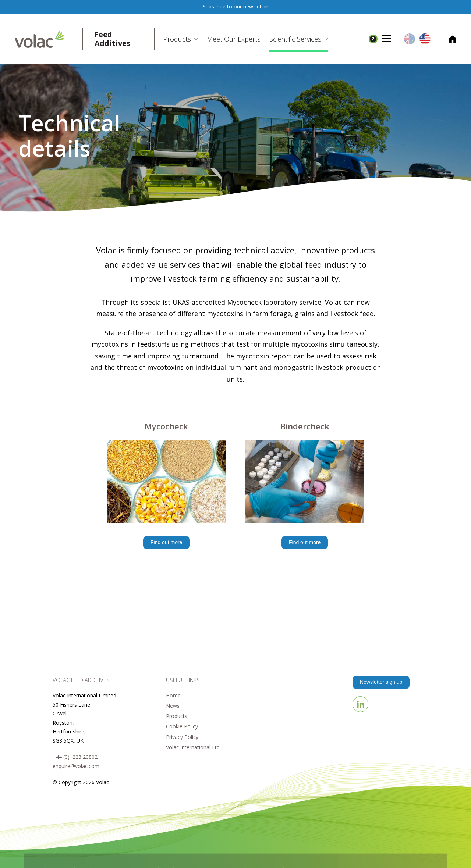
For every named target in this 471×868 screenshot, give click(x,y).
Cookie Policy (182, 726)
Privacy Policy (182, 737)
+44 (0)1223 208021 (77, 757)
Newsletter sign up (381, 682)
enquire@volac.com (76, 766)
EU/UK (410, 39)
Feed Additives (112, 39)
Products (177, 716)
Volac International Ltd (193, 747)
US (425, 39)
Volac (49, 39)
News (173, 706)
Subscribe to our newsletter (235, 6)
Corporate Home (448, 39)
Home (173, 695)
